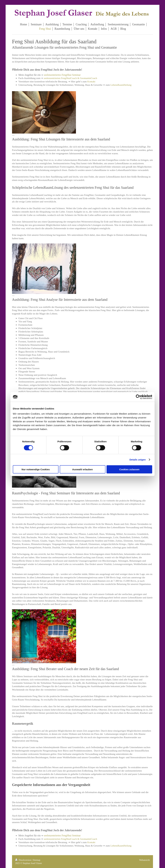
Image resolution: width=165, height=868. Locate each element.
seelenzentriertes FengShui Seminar (62, 75)
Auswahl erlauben (82, 469)
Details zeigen (138, 460)
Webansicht (144, 860)
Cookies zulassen (129, 469)
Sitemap (36, 860)
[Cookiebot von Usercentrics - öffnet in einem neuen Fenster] (138, 397)
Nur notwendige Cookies (36, 469)
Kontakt (91, 81)
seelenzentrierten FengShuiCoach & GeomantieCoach (70, 78)
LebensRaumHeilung (121, 85)
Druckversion (23, 860)
